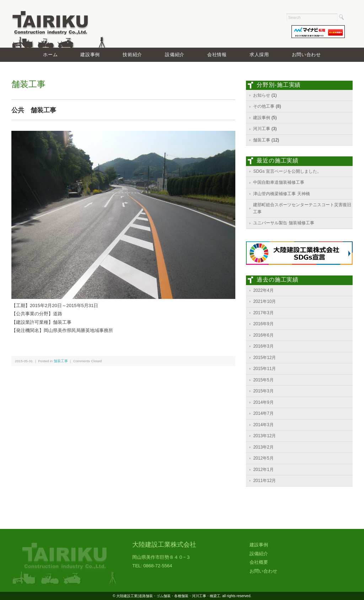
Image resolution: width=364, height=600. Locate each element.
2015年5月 (263, 380)
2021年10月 (264, 301)
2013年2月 (263, 447)
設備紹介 (175, 55)
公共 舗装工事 (34, 110)
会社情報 (217, 55)
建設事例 (90, 55)
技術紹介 (132, 55)
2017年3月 (263, 313)
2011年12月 (264, 481)
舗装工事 (61, 361)
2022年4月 (263, 290)
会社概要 (259, 562)
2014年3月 (263, 425)
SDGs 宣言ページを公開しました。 (287, 171)
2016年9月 (263, 324)
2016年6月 (263, 335)
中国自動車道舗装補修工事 (279, 182)
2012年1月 (263, 470)
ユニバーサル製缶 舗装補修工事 (283, 223)
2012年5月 (263, 458)
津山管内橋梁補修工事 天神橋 (281, 194)
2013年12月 (264, 436)
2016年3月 (263, 346)
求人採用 (259, 55)
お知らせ (262, 95)
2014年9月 (263, 402)
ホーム (50, 55)
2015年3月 (263, 391)
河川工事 (262, 129)
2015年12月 (264, 358)
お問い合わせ (306, 55)
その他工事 (264, 106)
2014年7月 (263, 413)
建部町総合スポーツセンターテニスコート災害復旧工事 (302, 208)
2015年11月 (264, 369)
